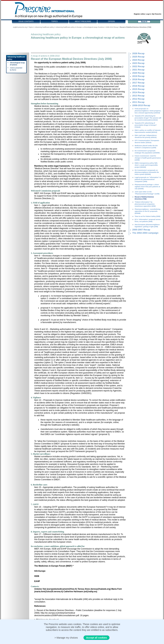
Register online (139, 14)
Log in (149, 14)
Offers (111, 21)
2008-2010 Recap (112, 27)
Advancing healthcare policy (44, 27)
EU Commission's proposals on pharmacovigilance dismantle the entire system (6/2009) (147, 172)
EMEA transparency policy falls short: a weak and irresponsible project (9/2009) (146, 165)
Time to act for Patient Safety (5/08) (147, 216)
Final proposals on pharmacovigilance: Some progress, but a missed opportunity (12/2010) (148, 111)
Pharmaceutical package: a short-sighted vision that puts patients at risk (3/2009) (147, 187)
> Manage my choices (66, 638)
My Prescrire (157, 14)
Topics (54, 21)
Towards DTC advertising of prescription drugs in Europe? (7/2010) (146, 125)
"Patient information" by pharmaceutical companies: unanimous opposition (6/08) (145, 204)
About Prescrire (83, 21)
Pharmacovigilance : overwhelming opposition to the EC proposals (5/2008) (148, 211)
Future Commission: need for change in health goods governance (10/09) (148, 158)
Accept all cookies (96, 638)
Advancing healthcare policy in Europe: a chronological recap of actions (80, 27)
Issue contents (26, 21)
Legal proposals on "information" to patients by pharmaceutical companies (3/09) (148, 179)
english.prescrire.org (20, 27)
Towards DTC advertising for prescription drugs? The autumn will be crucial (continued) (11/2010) (148, 118)
